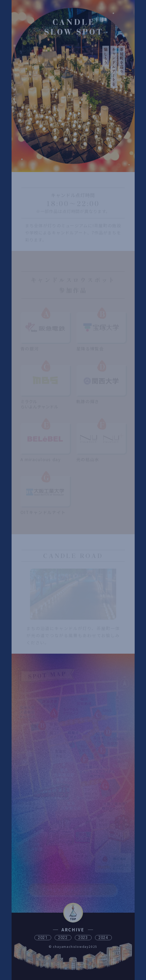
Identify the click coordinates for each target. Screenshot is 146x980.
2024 (103, 938)
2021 (43, 938)
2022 (63, 938)
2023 (83, 938)
